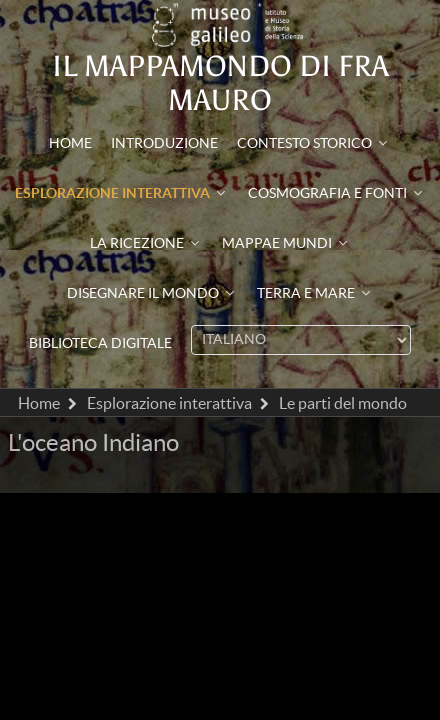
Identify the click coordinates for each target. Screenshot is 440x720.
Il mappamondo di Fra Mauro (220, 83)
